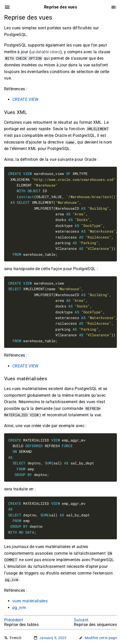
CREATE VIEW (25, 99)
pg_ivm (19, 608)
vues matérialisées (30, 601)
